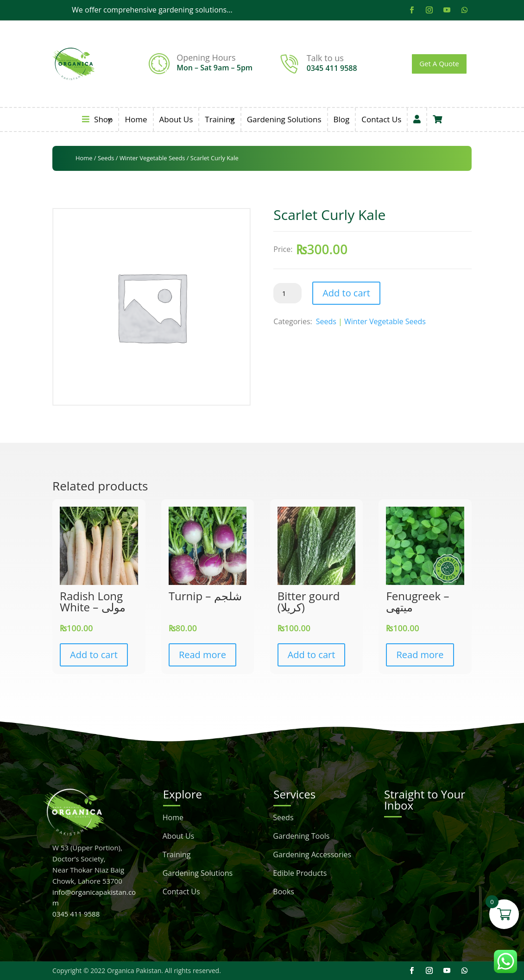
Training (220, 119)
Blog (342, 119)
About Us (176, 119)
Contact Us (381, 119)
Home (136, 119)
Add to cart (346, 293)
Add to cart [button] (94, 655)
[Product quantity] (287, 293)
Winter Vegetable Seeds (152, 158)
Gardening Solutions (284, 119)
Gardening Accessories (312, 855)
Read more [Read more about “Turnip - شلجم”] (202, 655)
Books (284, 892)
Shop (98, 119)
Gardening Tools (301, 837)
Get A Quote (439, 63)
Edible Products (300, 874)
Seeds (106, 158)
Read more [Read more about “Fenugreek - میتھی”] (420, 655)
